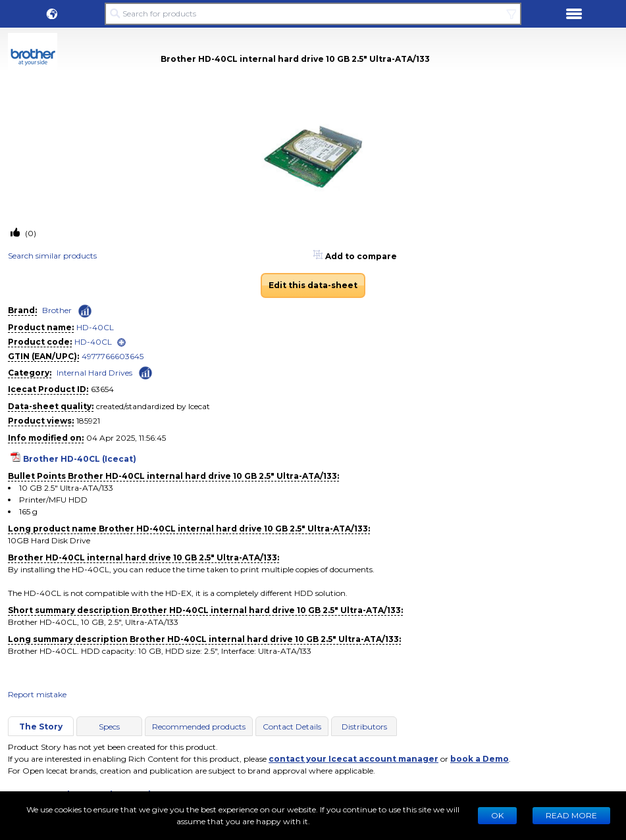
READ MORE (571, 815)
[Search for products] (313, 14)
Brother (57, 310)
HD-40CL (95, 327)
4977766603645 (113, 356)
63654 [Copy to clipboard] (102, 389)
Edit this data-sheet (313, 285)
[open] (121, 342)
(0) (30, 233)
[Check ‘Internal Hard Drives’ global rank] (145, 372)
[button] (52, 14)
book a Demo (480, 759)
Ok (497, 815)
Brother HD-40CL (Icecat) (80, 459)
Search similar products (52, 256)
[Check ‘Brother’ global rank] (85, 311)
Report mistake (37, 694)
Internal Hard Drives (94, 373)
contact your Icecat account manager (353, 759)
